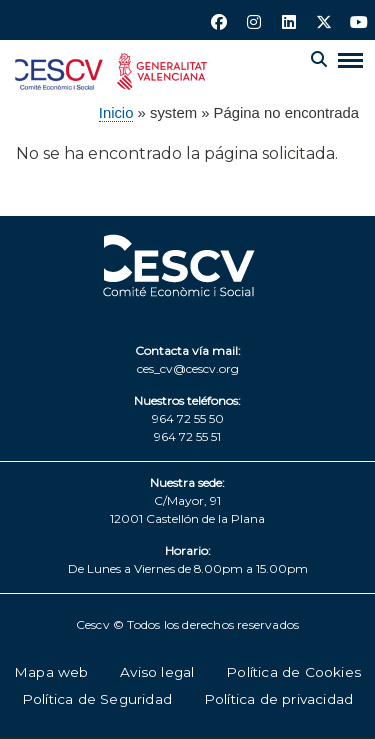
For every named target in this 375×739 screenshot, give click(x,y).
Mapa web (51, 672)
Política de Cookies (293, 672)
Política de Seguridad (97, 699)
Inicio (116, 113)
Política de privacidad (278, 699)
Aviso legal (157, 672)
